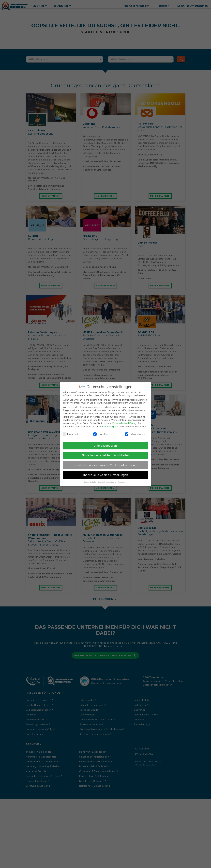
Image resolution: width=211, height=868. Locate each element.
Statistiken (101, 432)
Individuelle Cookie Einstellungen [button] (106, 473)
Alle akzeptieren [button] (105, 444)
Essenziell (70, 432)
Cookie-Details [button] (90, 480)
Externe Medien (136, 432)
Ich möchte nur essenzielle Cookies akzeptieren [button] (106, 463)
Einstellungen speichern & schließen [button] (105, 454)
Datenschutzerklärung (124, 422)
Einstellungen (109, 425)
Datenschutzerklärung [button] (107, 480)
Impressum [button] (123, 480)
